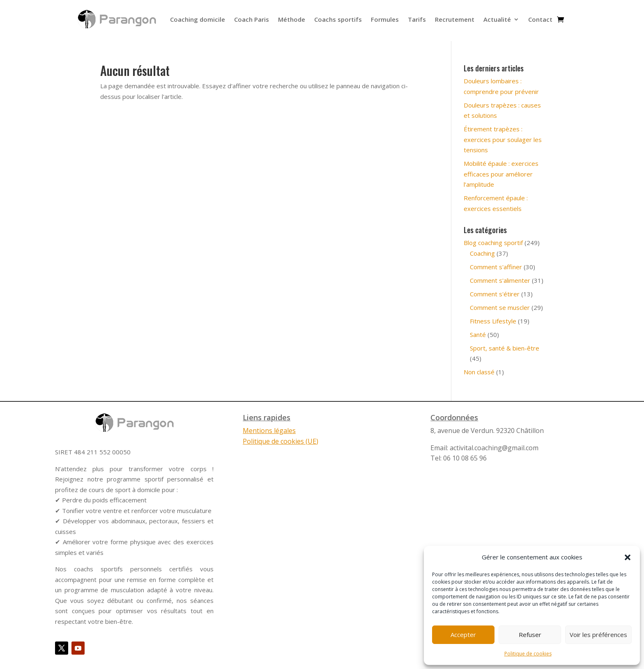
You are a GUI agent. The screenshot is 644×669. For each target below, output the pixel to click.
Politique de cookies (528, 654)
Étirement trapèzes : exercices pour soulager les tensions (503, 139)
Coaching (482, 253)
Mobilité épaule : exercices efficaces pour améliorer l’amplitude (501, 174)
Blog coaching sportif (493, 243)
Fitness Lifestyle (493, 321)
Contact (540, 19)
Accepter (463, 635)
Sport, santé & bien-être (505, 348)
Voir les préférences (598, 635)
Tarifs (417, 19)
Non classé (479, 372)
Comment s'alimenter (500, 280)
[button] (628, 557)
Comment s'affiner (496, 267)
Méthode (292, 19)
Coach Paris (252, 19)
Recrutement (455, 19)
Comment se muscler (500, 307)
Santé (478, 334)
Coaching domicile (198, 19)
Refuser (530, 635)
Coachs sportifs (338, 19)
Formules (385, 19)
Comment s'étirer (495, 294)
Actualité (497, 19)
